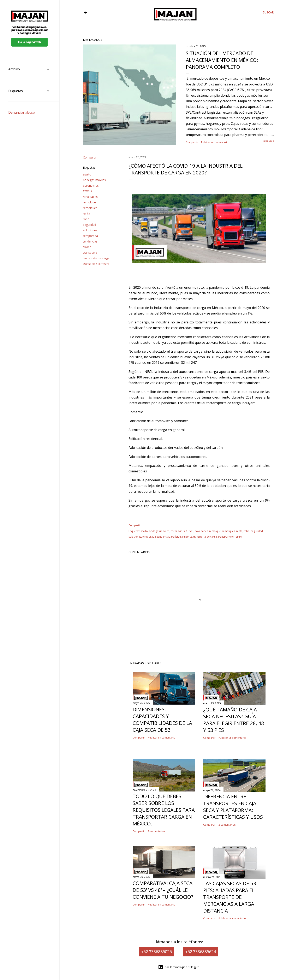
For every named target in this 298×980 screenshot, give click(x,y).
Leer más (268, 141)
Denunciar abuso (22, 112)
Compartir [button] (192, 142)
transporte (90, 253)
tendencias (90, 241)
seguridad (90, 225)
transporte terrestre (96, 264)
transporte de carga (96, 258)
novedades (90, 197)
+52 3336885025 (156, 952)
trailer (87, 247)
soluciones (90, 230)
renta (87, 213)
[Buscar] (268, 12)
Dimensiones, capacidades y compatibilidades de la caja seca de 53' (162, 719)
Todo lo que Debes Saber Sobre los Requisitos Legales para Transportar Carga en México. (164, 810)
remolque (89, 202)
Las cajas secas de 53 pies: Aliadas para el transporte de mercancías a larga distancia (230, 897)
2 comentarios (227, 825)
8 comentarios (156, 831)
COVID (87, 191)
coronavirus (91, 186)
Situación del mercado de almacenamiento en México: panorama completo (222, 60)
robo (86, 219)
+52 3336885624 (201, 952)
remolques (90, 208)
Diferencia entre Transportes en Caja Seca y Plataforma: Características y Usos (233, 807)
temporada (90, 236)
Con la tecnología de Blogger (178, 967)
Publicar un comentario (215, 142)
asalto (87, 174)
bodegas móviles (94, 180)
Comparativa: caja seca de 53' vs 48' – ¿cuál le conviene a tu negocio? (163, 890)
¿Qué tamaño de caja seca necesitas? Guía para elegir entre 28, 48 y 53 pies (234, 720)
